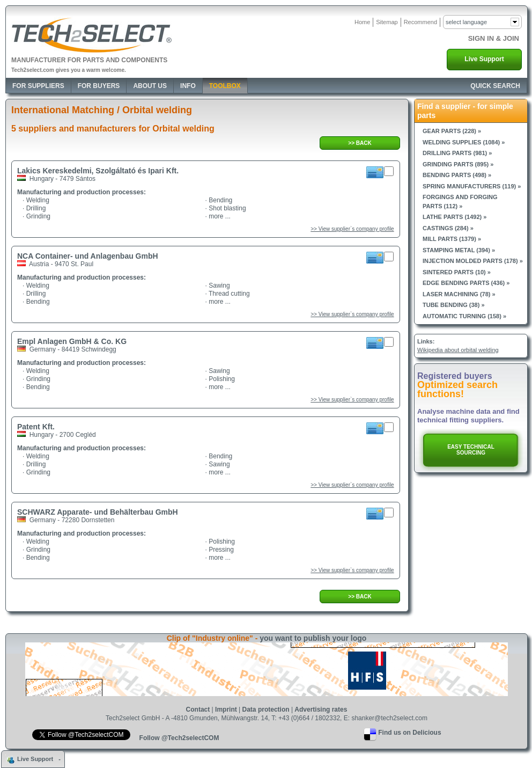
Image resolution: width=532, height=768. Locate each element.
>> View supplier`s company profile (352, 229)
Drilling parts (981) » (457, 153)
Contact (198, 710)
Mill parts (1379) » (452, 239)
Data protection (266, 710)
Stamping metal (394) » (459, 250)
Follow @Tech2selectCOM (179, 738)
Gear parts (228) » (452, 131)
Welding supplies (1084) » (464, 142)
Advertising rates (321, 710)
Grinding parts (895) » (458, 164)
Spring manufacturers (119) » (472, 186)
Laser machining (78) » (459, 294)
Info (188, 86)
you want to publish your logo (313, 638)
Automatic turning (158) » (464, 316)
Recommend (420, 22)
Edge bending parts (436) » (466, 283)
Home (362, 22)
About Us (150, 86)
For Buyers (99, 86)
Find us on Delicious (409, 733)
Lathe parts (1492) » (455, 217)
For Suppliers (38, 86)
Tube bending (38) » (454, 305)
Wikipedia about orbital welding (458, 350)
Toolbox (225, 86)
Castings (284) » (448, 228)
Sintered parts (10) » (457, 272)
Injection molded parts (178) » (473, 261)
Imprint (226, 710)
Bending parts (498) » (457, 175)
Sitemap (387, 22)
